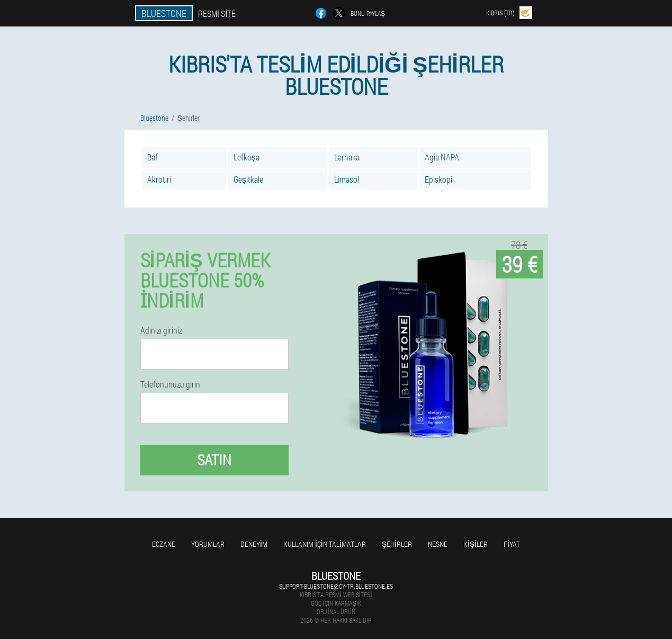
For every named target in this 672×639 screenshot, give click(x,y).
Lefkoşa (247, 157)
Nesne (438, 544)
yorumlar (208, 544)
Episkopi (438, 179)
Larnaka (347, 157)
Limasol (347, 179)
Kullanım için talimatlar (325, 544)
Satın (214, 460)
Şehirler (397, 544)
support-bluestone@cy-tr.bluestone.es (336, 586)
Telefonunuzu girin (170, 384)
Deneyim (254, 544)
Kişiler (476, 544)
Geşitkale (248, 179)
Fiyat (512, 544)
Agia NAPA (442, 157)
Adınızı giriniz (161, 330)
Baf (153, 157)
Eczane (164, 544)
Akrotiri (159, 179)
